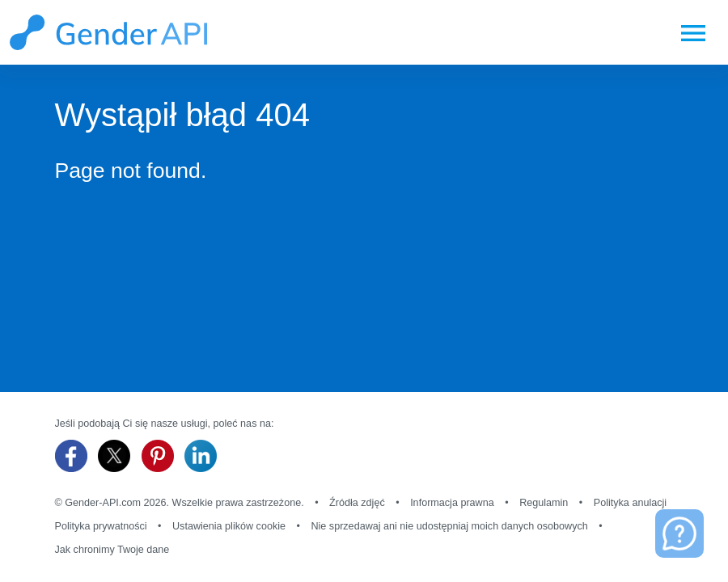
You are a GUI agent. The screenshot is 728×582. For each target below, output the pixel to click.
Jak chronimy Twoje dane (112, 550)
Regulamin (544, 503)
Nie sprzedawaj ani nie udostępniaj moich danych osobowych (449, 526)
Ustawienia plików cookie (229, 526)
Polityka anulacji (630, 503)
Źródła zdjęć (357, 503)
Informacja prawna (452, 503)
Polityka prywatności (101, 526)
